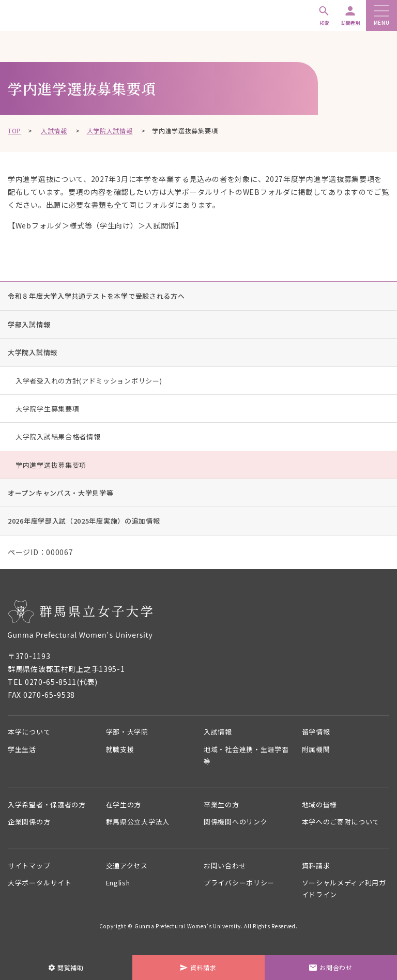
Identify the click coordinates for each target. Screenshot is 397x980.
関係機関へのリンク (238, 826)
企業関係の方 (30, 826)
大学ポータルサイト (42, 889)
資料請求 (317, 870)
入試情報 (54, 131)
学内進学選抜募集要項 (51, 465)
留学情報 (317, 732)
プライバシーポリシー (242, 889)
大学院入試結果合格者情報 (58, 437)
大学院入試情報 (110, 131)
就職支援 (121, 750)
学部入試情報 (29, 324)
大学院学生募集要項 (47, 409)
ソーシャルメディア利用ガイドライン (343, 895)
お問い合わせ (226, 870)
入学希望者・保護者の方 (50, 808)
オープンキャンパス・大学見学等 (61, 493)
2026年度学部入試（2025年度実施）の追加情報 (84, 521)
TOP (14, 131)
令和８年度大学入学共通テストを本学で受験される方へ (96, 296)
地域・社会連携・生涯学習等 (246, 756)
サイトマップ (30, 870)
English (120, 889)
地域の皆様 (321, 808)
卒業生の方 (223, 808)
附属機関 (317, 750)
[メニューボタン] (381, 12)
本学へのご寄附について (344, 826)
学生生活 (23, 750)
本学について (30, 732)
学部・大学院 (129, 732)
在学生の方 (125, 808)
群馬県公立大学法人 (140, 826)
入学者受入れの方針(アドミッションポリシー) (89, 381)
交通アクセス (128, 870)
